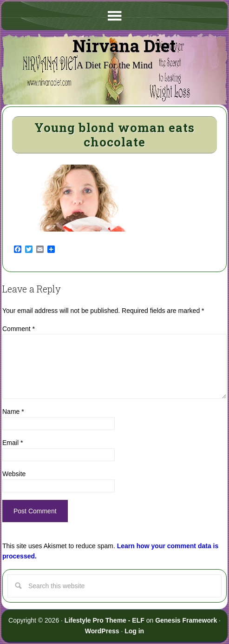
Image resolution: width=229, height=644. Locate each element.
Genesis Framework (186, 620)
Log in (134, 631)
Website (14, 474)
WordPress (102, 631)
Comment (19, 329)
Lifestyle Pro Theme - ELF (105, 620)
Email (13, 443)
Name (13, 412)
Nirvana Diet (124, 46)
